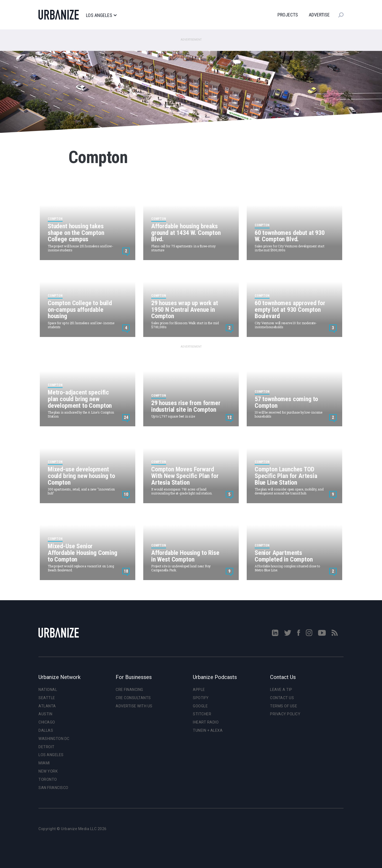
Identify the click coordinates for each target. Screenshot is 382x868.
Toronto (48, 779)
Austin (45, 714)
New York (48, 771)
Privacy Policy (285, 714)
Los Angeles (101, 15)
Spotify (201, 698)
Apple (199, 690)
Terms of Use (284, 706)
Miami (44, 763)
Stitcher (202, 714)
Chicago (47, 722)
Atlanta (47, 706)
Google (200, 706)
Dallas (46, 730)
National (48, 690)
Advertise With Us (134, 706)
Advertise (319, 15)
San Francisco (53, 788)
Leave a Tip (281, 690)
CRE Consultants (133, 698)
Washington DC (54, 739)
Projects (288, 15)
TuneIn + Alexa (208, 730)
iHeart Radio (206, 722)
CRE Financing (129, 690)
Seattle (47, 698)
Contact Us (282, 698)
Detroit (47, 747)
